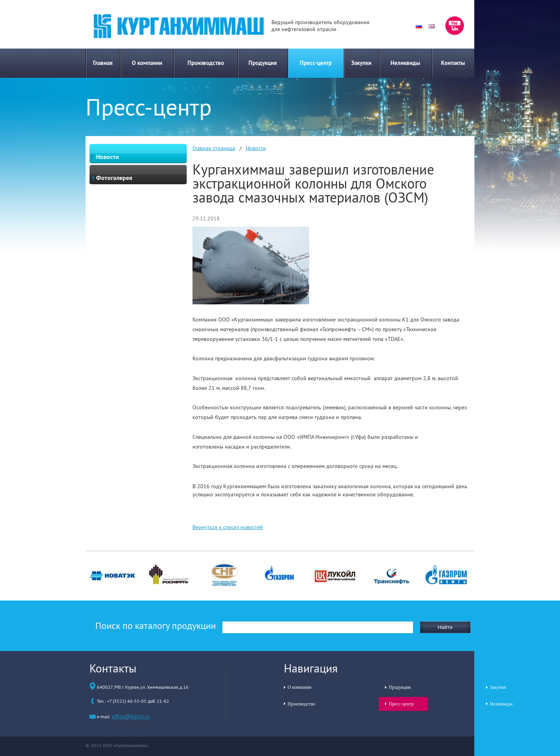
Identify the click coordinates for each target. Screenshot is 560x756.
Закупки (361, 63)
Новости (256, 148)
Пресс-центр (316, 63)
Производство (206, 63)
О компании (147, 63)
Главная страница (214, 148)
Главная (103, 63)
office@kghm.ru (131, 716)
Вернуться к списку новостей (228, 527)
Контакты (453, 63)
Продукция (263, 63)
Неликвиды (405, 63)
